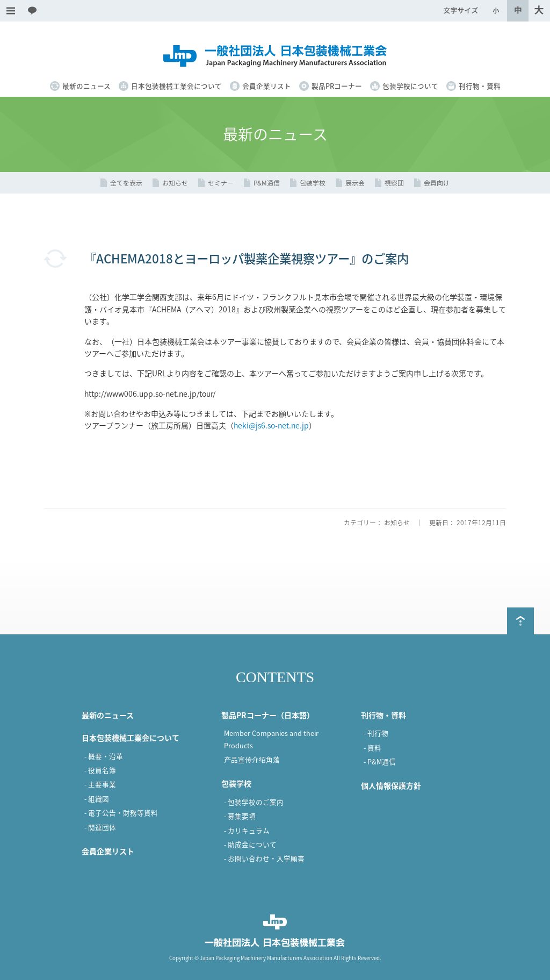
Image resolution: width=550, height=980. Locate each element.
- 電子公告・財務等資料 (121, 813)
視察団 (394, 183)
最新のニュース (86, 86)
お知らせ (175, 183)
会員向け (437, 183)
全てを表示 (126, 183)
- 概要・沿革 (104, 756)
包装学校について (410, 86)
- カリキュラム (247, 830)
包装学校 (313, 183)
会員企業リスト (267, 86)
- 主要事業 (100, 784)
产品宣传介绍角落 (252, 759)
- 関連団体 (100, 827)
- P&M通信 (380, 761)
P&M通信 (267, 183)
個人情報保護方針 (391, 785)
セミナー (221, 183)
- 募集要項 (240, 816)
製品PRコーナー (337, 86)
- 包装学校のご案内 (254, 802)
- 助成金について (250, 844)
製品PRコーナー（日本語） (268, 715)
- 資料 (372, 747)
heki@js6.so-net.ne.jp (271, 425)
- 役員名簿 (100, 770)
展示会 (355, 183)
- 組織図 (97, 799)
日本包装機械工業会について (176, 86)
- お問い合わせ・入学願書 (264, 858)
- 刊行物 (376, 733)
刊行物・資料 (480, 86)
